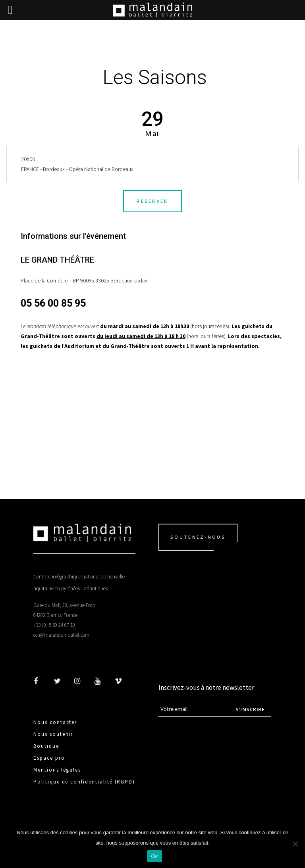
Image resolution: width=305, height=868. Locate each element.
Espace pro (49, 758)
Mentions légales (57, 770)
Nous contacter (55, 722)
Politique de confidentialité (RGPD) (84, 782)
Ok (154, 856)
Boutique (46, 746)
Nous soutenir (53, 734)
